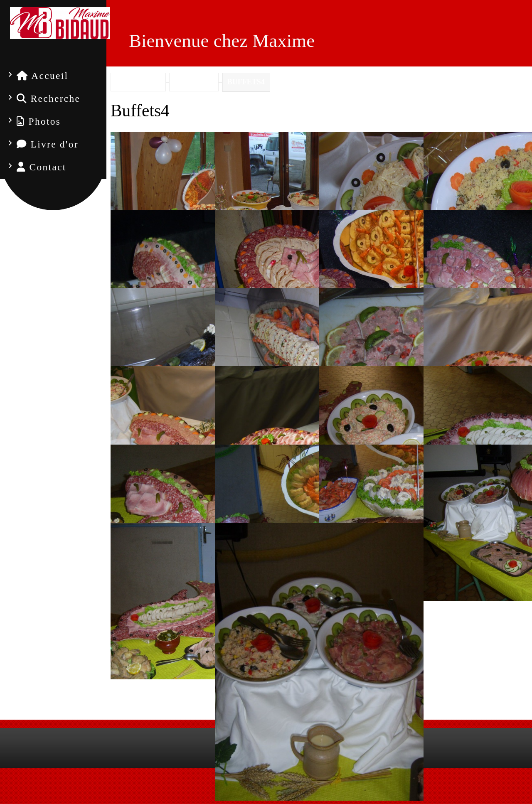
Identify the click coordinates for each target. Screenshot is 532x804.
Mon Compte (296, 794)
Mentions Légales (243, 794)
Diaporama (319, 688)
